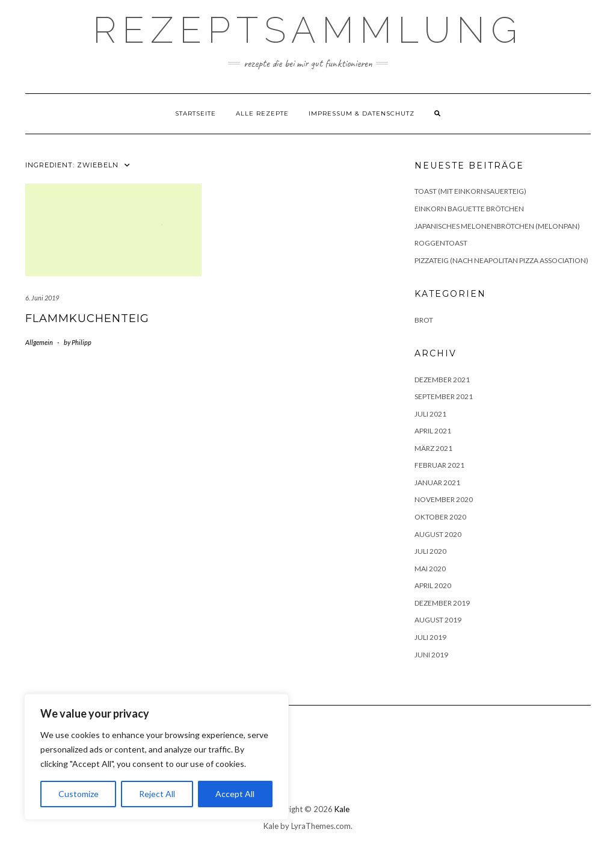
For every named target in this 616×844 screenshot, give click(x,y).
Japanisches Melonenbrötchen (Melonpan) (497, 226)
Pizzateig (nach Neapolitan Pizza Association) (501, 260)
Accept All (235, 794)
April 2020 (433, 585)
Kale (342, 809)
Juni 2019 (431, 655)
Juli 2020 (430, 551)
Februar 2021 (439, 465)
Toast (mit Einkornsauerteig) (470, 191)
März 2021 (433, 448)
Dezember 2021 (442, 380)
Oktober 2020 (440, 517)
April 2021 (433, 431)
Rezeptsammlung (308, 30)
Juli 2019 (430, 637)
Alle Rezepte (262, 113)
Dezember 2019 (442, 603)
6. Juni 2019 (42, 298)
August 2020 (438, 534)
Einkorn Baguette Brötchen (469, 209)
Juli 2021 (430, 414)
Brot (424, 320)
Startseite (196, 113)
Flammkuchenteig (87, 318)
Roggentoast (441, 243)
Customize (79, 794)
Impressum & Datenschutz (362, 113)
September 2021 (444, 396)
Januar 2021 (437, 483)
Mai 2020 (430, 569)
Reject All (157, 794)
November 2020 (444, 499)
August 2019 (438, 620)
